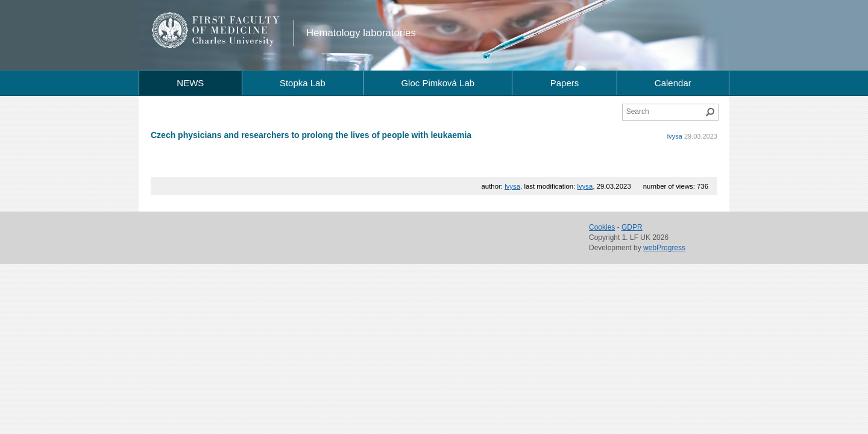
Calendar (673, 83)
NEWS (190, 83)
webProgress (664, 248)
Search (710, 112)
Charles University (238, 42)
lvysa (675, 136)
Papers (565, 83)
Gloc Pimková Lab (438, 83)
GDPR (632, 227)
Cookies (602, 227)
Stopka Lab (303, 83)
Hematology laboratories (361, 33)
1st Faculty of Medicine (216, 30)
